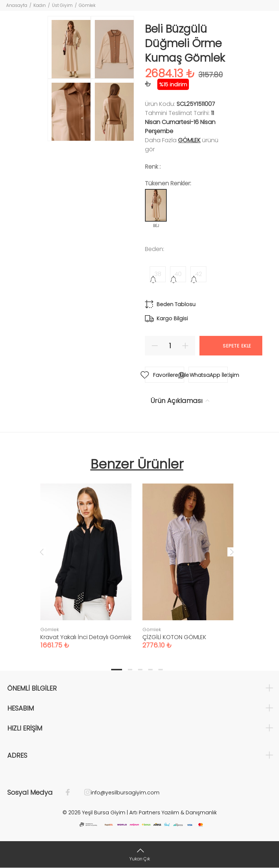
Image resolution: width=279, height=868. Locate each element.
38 (158, 274)
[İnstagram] (84, 793)
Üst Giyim (62, 5)
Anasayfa (17, 5)
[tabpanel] (86, 559)
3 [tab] (140, 670)
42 (199, 274)
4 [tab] (150, 670)
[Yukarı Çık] (139, 854)
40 (178, 274)
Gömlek (87, 5)
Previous (42, 552)
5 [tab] (161, 670)
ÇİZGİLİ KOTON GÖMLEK (174, 637)
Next (232, 552)
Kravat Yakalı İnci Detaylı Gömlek (86, 637)
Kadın (40, 5)
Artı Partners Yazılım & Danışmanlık (173, 813)
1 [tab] (117, 670)
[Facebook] (71, 793)
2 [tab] (130, 670)
